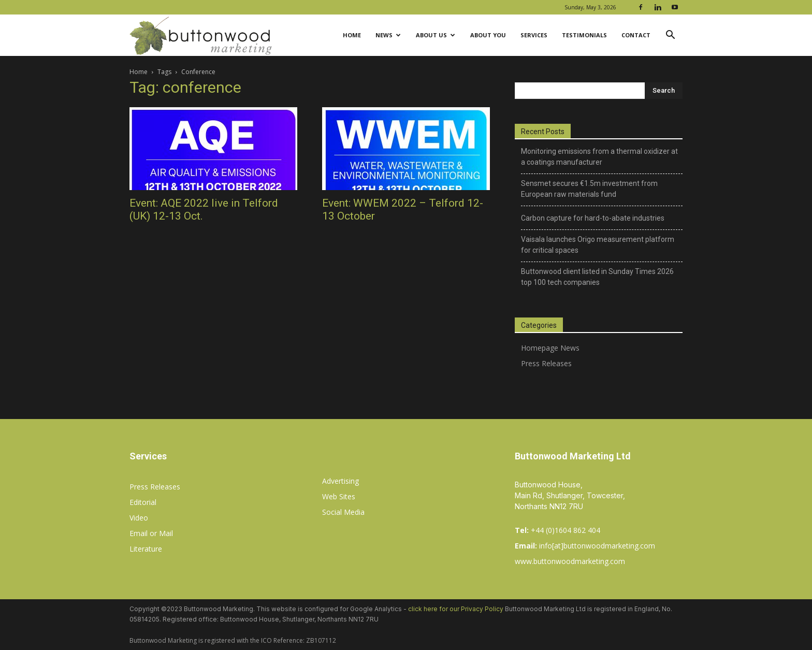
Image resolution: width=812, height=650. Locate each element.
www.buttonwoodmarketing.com (570, 561)
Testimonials (584, 35)
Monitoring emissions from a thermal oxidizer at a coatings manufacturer (599, 157)
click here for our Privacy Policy (456, 609)
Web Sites (339, 496)
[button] (670, 36)
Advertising (340, 481)
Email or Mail (151, 533)
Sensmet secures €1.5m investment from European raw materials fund (589, 189)
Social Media (343, 512)
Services (534, 35)
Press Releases (546, 363)
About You (488, 35)
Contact (636, 35)
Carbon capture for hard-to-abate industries (593, 218)
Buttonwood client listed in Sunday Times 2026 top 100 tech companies (597, 277)
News (388, 35)
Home (352, 35)
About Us (436, 35)
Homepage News (550, 348)
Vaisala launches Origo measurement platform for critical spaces (598, 245)
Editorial (143, 502)
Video (139, 518)
